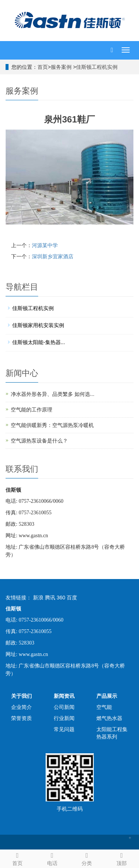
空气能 (104, 707)
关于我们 (21, 696)
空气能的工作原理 (32, 410)
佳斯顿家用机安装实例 (38, 325)
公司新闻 (64, 707)
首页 (43, 67)
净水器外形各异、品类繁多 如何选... (53, 394)
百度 (72, 598)
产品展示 (107, 696)
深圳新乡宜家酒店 (53, 256)
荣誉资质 (21, 718)
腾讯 (50, 598)
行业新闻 (64, 718)
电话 (52, 858)
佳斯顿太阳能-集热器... (39, 342)
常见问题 (64, 729)
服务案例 (62, 67)
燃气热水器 (109, 718)
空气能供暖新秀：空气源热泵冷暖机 (52, 425)
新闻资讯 (64, 696)
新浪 (38, 598)
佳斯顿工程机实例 (97, 67)
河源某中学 (45, 245)
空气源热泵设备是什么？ (39, 441)
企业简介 (21, 707)
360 (61, 598)
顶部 (122, 858)
